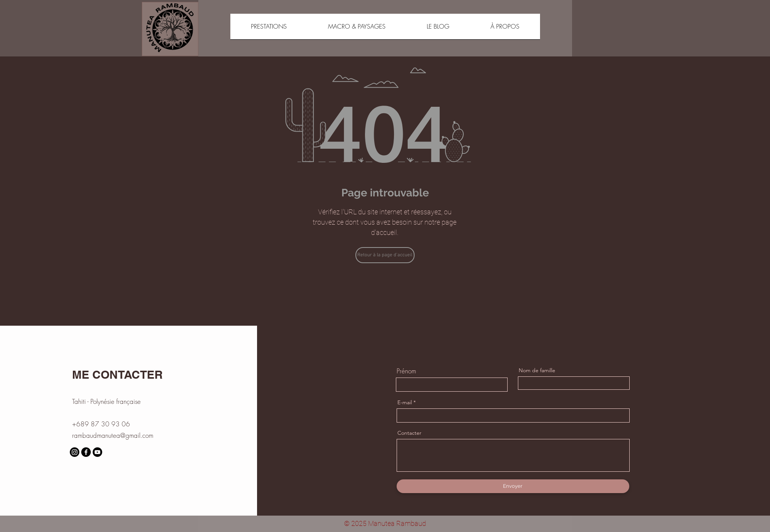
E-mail (405, 402)
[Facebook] (86, 452)
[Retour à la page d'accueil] (385, 255)
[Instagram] (75, 452)
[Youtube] (97, 452)
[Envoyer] (513, 486)
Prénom (406, 371)
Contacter (409, 433)
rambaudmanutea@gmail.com (113, 435)
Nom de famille (537, 370)
